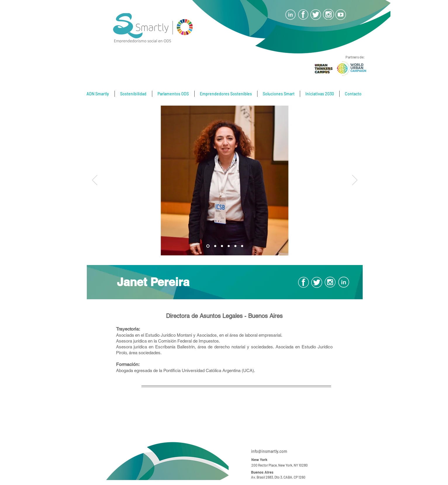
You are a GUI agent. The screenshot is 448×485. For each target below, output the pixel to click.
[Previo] (95, 180)
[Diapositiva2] (222, 246)
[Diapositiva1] (215, 246)
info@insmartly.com (269, 451)
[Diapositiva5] (229, 246)
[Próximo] (355, 180)
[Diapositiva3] (208, 246)
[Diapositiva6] (235, 246)
